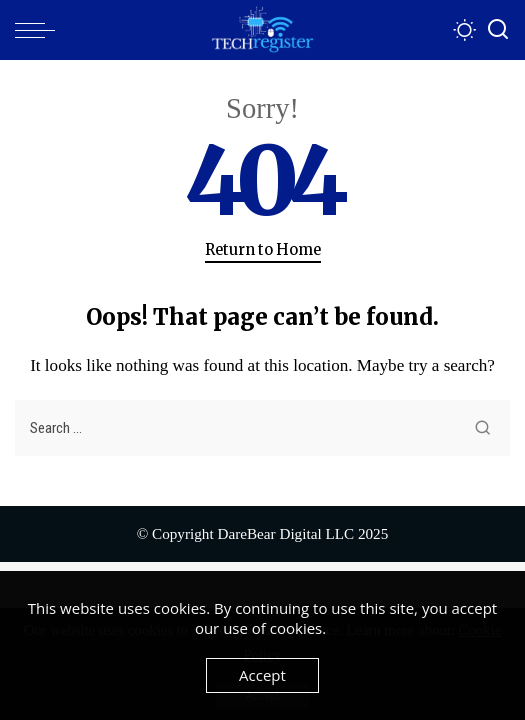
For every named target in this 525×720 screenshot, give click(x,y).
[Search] (498, 30)
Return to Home (263, 250)
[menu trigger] (40, 30)
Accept (262, 675)
